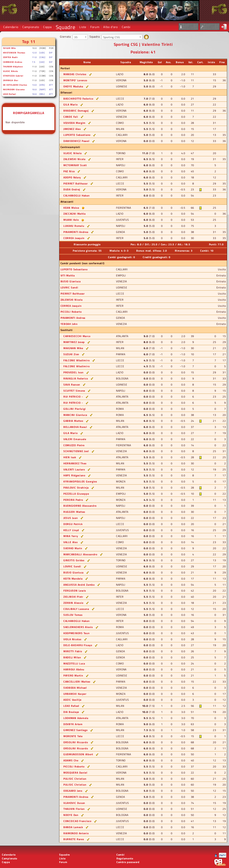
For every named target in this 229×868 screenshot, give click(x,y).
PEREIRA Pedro (73, 500)
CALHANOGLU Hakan (77, 195)
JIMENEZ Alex (72, 129)
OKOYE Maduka (73, 86)
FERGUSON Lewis (75, 591)
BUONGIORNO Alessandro (80, 506)
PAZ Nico (69, 171)
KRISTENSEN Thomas (14, 53)
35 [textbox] (76, 37)
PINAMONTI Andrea (76, 232)
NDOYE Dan (71, 815)
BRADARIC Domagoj (76, 111)
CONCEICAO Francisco (77, 821)
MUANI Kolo (71, 220)
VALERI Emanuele (75, 439)
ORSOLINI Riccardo (76, 742)
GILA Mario (70, 104)
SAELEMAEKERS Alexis (78, 627)
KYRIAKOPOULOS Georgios (80, 481)
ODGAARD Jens (73, 791)
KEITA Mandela (73, 579)
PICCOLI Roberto (71, 312)
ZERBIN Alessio (73, 603)
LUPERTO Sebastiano (77, 135)
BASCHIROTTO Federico (78, 99)
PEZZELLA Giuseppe (76, 494)
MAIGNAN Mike (73, 348)
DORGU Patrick (73, 524)
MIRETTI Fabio (73, 651)
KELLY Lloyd (71, 530)
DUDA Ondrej (72, 189)
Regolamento (125, 858)
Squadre (66, 27)
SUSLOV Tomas (73, 615)
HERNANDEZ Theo (75, 463)
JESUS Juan (71, 518)
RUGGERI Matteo (74, 512)
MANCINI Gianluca (75, 415)
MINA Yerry (71, 536)
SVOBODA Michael (75, 688)
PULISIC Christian (75, 779)
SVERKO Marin (73, 548)
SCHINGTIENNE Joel (76, 451)
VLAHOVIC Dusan (74, 803)
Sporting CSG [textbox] (112, 37)
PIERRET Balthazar (75, 183)
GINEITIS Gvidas (74, 560)
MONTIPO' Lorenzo (75, 80)
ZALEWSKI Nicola (74, 159)
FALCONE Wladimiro (76, 360)
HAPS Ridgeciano (74, 475)
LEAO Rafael (10, 94)
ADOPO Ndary (72, 177)
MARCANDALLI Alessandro (80, 554)
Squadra (95, 37)
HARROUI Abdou (74, 669)
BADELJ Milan (72, 657)
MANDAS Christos (75, 74)
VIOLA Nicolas (72, 639)
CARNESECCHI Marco (77, 336)
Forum (95, 27)
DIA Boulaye (71, 712)
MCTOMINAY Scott (75, 165)
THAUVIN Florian (74, 809)
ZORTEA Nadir (10, 57)
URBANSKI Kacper (75, 694)
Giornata (65, 37)
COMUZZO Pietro (74, 445)
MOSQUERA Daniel (75, 773)
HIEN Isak (70, 457)
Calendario (11, 27)
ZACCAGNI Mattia (75, 214)
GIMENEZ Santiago (75, 730)
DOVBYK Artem (73, 724)
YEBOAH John (69, 324)
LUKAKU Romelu (74, 226)
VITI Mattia (68, 275)
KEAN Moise (71, 208)
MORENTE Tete (73, 736)
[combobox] (80, 37)
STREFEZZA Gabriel (13, 76)
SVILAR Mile (9, 48)
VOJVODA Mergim (74, 123)
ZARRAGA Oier (11, 80)
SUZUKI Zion (71, 354)
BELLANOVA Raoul (75, 427)
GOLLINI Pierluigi (75, 409)
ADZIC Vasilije (72, 700)
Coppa (47, 27)
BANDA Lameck (73, 827)
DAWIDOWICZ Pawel (76, 141)
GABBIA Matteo (73, 421)
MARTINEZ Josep (74, 342)
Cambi (126, 27)
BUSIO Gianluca (71, 281)
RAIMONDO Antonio (76, 833)
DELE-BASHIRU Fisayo (78, 645)
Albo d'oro (110, 27)
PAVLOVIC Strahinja (76, 488)
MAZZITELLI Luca (74, 663)
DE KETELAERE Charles (15, 85)
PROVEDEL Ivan (73, 372)
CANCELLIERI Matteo (77, 682)
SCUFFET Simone (74, 391)
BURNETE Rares (74, 839)
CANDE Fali (71, 117)
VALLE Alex (71, 542)
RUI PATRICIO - (73, 397)
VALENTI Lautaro (74, 469)
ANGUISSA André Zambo (79, 585)
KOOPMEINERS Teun (77, 633)
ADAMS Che (71, 760)
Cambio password (128, 862)
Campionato (31, 27)
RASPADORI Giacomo (14, 89)
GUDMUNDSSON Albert (78, 754)
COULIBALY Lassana (76, 609)
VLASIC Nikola (11, 71)
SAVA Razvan (72, 384)
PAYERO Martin (73, 675)
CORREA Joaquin (74, 238)
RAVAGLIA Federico (76, 378)
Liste (83, 27)
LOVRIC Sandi (69, 287)
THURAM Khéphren (13, 66)
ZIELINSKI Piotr (73, 597)
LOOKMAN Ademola (76, 718)
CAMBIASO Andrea (13, 62)
